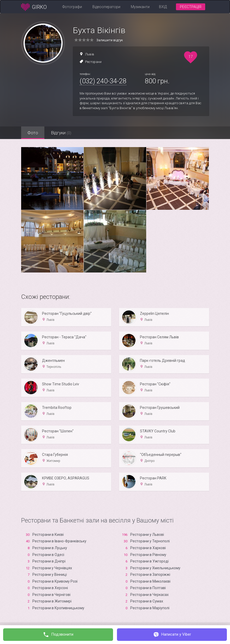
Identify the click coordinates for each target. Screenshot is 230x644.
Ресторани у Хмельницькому (155, 568)
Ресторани (93, 62)
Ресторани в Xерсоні (50, 588)
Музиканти (140, 7)
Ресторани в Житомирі (52, 601)
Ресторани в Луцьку (50, 548)
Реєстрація (191, 7)
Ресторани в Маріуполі (150, 608)
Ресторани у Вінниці (50, 575)
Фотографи (72, 7)
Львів (90, 54)
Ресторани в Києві (48, 535)
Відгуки (62, 133)
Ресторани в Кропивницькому (58, 608)
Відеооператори (106, 7)
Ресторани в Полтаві (148, 588)
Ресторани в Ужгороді (149, 561)
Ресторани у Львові (147, 535)
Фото (33, 133)
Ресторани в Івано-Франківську (59, 541)
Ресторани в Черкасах (149, 595)
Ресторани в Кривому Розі (55, 581)
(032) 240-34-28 (103, 81)
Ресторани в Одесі (48, 555)
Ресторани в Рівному (148, 555)
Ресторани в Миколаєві (150, 581)
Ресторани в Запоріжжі (150, 575)
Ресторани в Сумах (147, 601)
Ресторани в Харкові (148, 548)
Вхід (163, 7)
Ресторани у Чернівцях (52, 568)
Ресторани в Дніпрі (49, 561)
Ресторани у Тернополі (150, 541)
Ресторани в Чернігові (51, 595)
